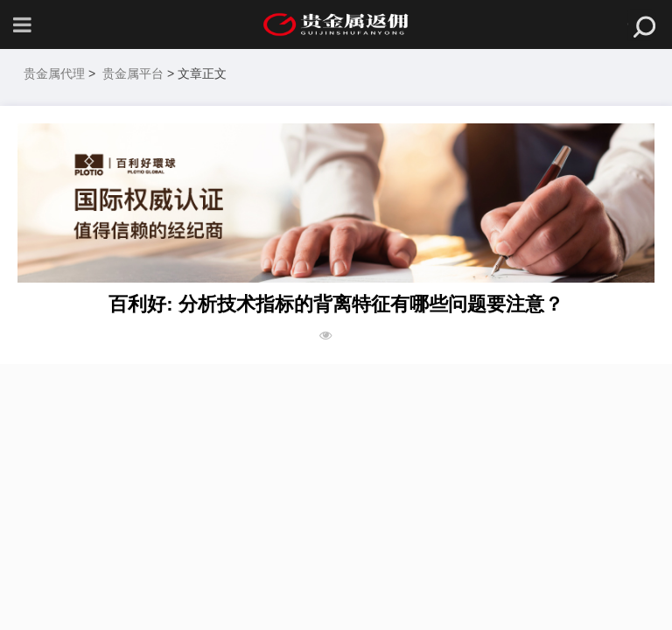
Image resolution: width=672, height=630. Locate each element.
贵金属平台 (133, 73)
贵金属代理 (54, 73)
